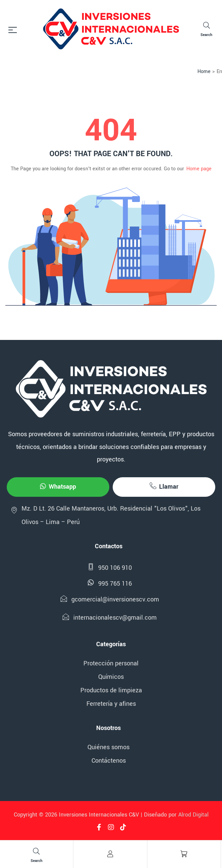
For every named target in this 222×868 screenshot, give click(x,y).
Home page (199, 169)
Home (204, 72)
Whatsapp (58, 487)
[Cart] (184, 854)
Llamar (164, 487)
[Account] (110, 854)
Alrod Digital (193, 815)
